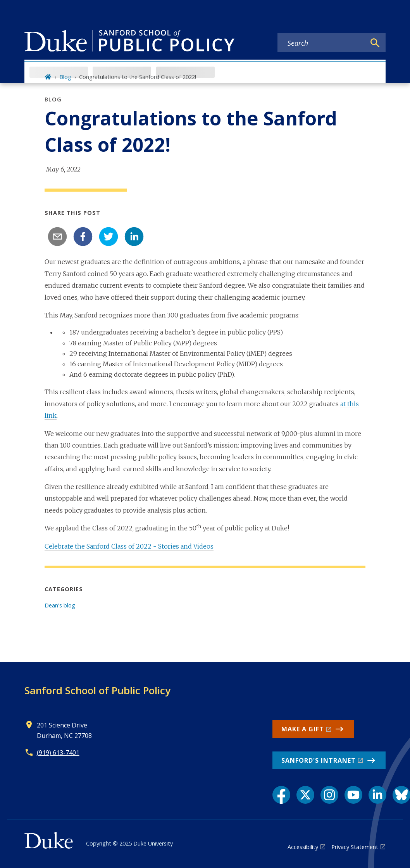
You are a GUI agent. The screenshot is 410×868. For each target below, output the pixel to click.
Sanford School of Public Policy (97, 690)
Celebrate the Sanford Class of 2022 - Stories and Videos (129, 546)
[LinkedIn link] (377, 795)
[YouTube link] (353, 795)
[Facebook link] (281, 795)
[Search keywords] (322, 43)
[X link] (305, 795)
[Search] (375, 43)
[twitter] (109, 237)
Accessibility (303, 847)
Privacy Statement (355, 847)
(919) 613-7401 (58, 753)
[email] (57, 237)
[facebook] (83, 237)
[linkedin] (134, 237)
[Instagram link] (329, 795)
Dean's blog (60, 605)
